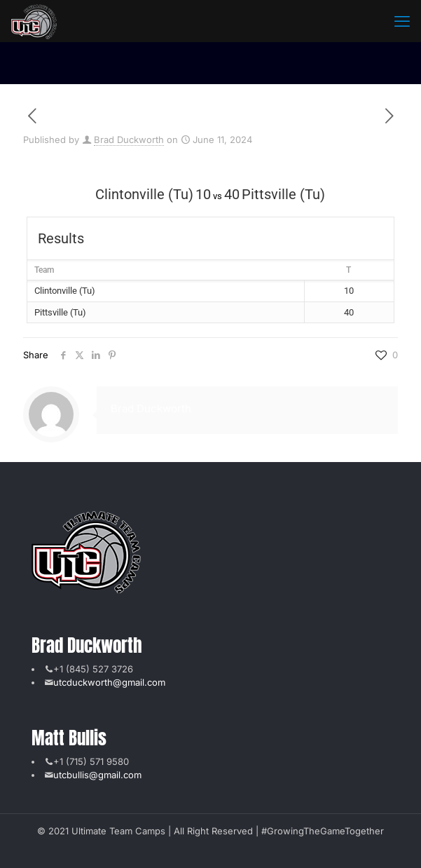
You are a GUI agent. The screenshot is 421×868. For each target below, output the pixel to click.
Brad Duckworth (129, 140)
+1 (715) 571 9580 (91, 761)
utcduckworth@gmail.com (109, 682)
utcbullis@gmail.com (97, 775)
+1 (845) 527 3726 (93, 669)
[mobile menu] (402, 21)
